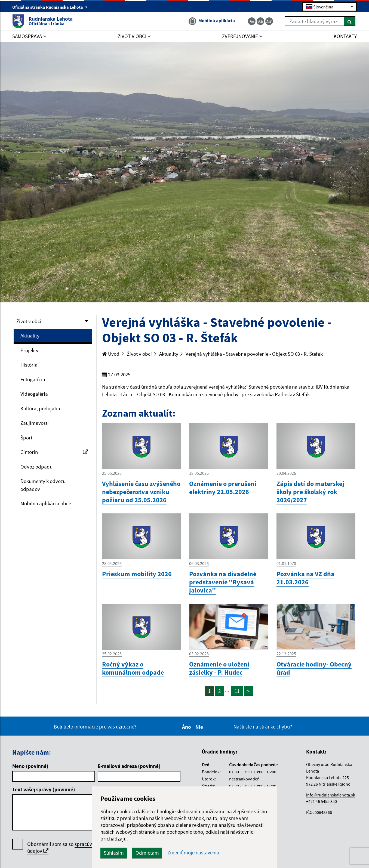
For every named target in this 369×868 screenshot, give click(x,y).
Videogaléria (34, 394)
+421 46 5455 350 (322, 801)
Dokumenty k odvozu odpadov (43, 485)
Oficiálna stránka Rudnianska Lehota (50, 7)
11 (237, 691)
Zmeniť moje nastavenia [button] (193, 853)
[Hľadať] (350, 21)
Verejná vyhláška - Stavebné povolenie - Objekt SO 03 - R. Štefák (254, 354)
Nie (200, 727)
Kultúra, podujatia (40, 408)
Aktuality (30, 336)
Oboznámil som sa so (76, 848)
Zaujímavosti (35, 423)
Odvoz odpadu (36, 467)
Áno (187, 727)
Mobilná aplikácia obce (46, 503)
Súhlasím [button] (114, 853)
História (29, 365)
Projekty (29, 350)
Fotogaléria (33, 379)
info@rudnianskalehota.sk (331, 795)
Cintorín (54, 452)
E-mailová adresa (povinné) (129, 766)
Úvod (111, 354)
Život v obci (29, 321)
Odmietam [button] (147, 853)
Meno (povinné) (30, 766)
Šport (26, 438)
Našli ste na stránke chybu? (263, 727)
